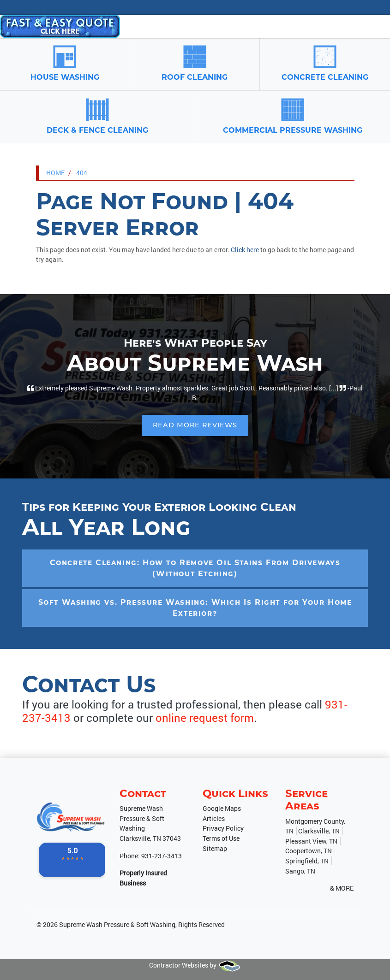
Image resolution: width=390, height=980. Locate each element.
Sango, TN (300, 871)
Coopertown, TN (309, 851)
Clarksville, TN (319, 831)
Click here (245, 250)
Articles (214, 818)
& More (342, 888)
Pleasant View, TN (311, 841)
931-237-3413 (162, 856)
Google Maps (222, 808)
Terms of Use (221, 838)
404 (82, 173)
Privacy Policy (223, 828)
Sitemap (215, 848)
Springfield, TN (307, 861)
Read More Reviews (195, 425)
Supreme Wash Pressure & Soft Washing (117, 924)
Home (55, 173)
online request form (205, 718)
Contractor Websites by (195, 965)
